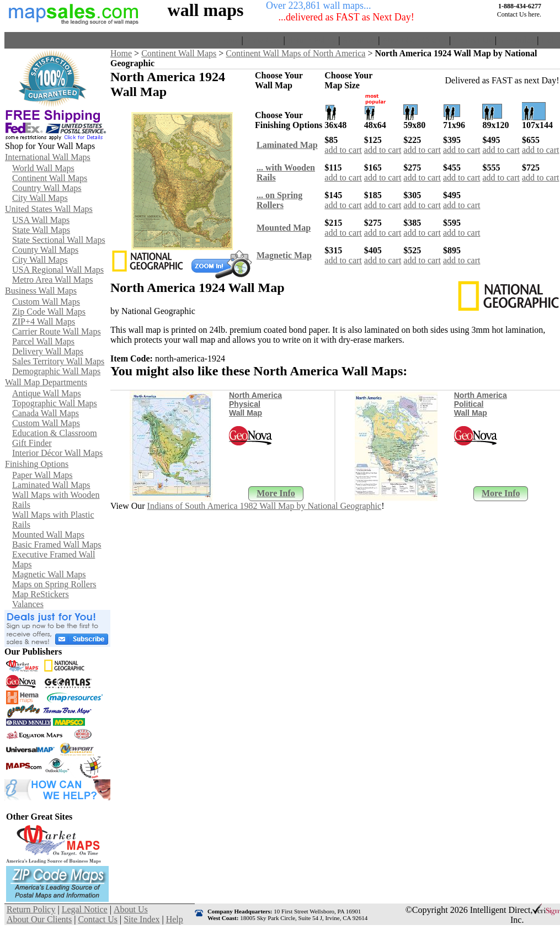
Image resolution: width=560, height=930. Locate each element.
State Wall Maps (41, 230)
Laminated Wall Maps (51, 485)
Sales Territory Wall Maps (58, 361)
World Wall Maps (43, 168)
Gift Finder (32, 443)
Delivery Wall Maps (48, 351)
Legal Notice (85, 909)
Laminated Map (287, 145)
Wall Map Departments (46, 382)
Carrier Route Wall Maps (57, 331)
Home (228, 40)
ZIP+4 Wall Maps (44, 321)
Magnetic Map (284, 255)
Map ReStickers (41, 594)
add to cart (343, 150)
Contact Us (473, 40)
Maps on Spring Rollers (54, 584)
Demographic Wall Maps (56, 371)
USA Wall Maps (41, 220)
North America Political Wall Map (481, 404)
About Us (359, 40)
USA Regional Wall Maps (58, 270)
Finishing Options (37, 464)
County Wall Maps (45, 250)
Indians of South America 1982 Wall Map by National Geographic (265, 506)
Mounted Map (284, 228)
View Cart (263, 40)
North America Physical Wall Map (255, 404)
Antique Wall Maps (47, 393)
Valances (28, 604)
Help (549, 40)
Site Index (517, 40)
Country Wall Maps (47, 188)
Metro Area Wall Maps (52, 280)
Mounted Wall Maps (48, 535)
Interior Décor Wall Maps (57, 453)
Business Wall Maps (41, 291)
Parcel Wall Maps (43, 341)
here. (535, 14)
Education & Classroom (55, 433)
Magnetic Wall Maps (49, 574)
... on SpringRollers (279, 200)
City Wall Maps (40, 198)
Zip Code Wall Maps (49, 312)
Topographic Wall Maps (55, 403)
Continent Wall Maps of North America (295, 53)
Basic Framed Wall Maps (57, 544)
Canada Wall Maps (46, 413)
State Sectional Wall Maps (59, 240)
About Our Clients (414, 40)
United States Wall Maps (49, 209)
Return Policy (312, 40)
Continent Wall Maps (50, 178)
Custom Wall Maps (46, 302)
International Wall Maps (48, 157)
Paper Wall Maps (42, 475)
